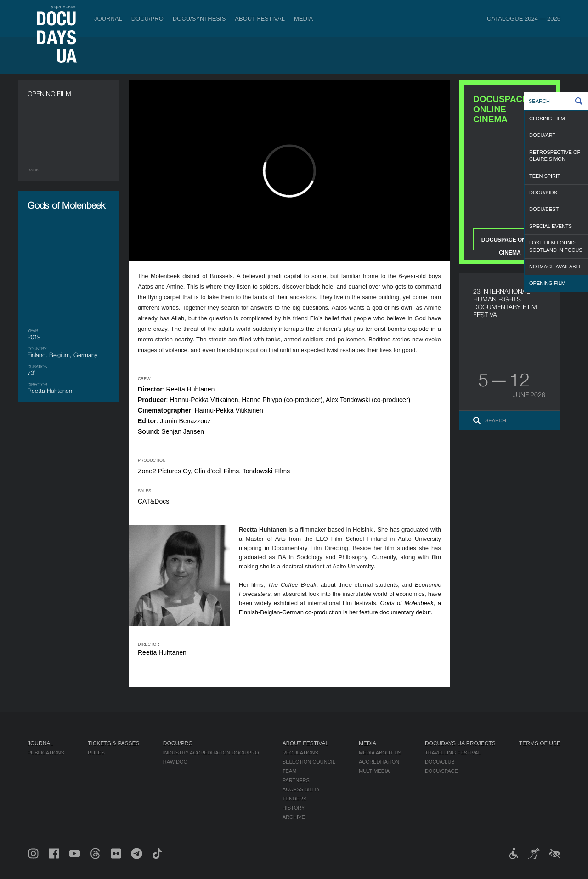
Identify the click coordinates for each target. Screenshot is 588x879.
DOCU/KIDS (543, 193)
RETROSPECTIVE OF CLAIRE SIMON (555, 156)
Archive (294, 817)
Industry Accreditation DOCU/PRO (211, 753)
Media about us (380, 753)
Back (33, 170)
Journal (108, 19)
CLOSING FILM (547, 119)
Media (303, 19)
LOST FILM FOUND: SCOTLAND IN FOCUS (556, 246)
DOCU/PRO (147, 19)
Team (290, 771)
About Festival (260, 19)
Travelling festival (453, 753)
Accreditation (379, 762)
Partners (296, 780)
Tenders (295, 799)
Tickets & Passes (113, 743)
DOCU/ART (542, 135)
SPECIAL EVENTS (551, 226)
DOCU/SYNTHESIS (199, 19)
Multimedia (374, 771)
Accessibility (301, 789)
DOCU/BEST (544, 209)
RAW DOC (175, 762)
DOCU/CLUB (440, 762)
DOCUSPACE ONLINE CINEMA (510, 244)
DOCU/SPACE (441, 771)
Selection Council (309, 762)
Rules (96, 753)
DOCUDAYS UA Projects (460, 743)
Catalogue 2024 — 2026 (524, 19)
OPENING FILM (547, 283)
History (294, 808)
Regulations (300, 753)
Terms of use (540, 743)
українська (63, 6)
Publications (46, 753)
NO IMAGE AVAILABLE (556, 267)
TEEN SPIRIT (545, 176)
